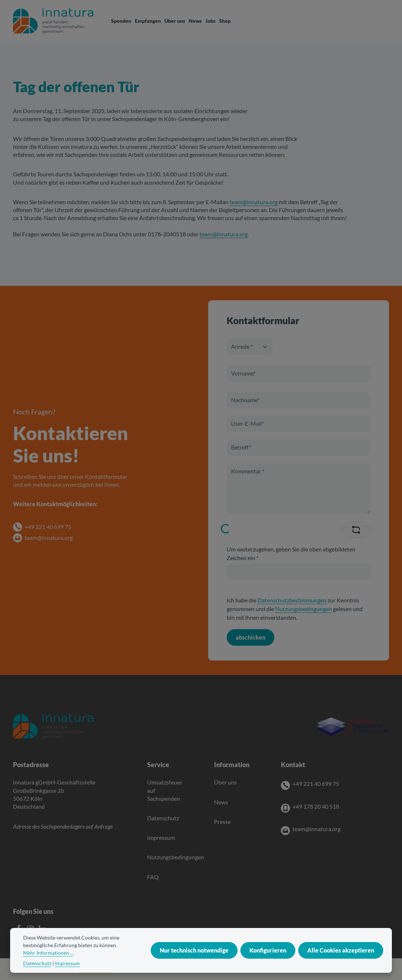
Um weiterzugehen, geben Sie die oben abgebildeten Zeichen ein (291, 553)
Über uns (225, 782)
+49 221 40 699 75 (48, 527)
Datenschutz (163, 818)
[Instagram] (31, 931)
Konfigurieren (268, 964)
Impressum (161, 837)
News (221, 802)
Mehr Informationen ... (48, 967)
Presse (222, 822)
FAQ (153, 877)
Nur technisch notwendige (194, 964)
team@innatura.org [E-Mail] (317, 829)
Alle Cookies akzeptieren (341, 964)
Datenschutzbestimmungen (292, 600)
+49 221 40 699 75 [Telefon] (316, 784)
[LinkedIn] (42, 931)
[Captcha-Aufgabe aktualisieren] (356, 530)
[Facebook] (19, 931)
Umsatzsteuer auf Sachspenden (165, 790)
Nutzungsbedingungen (303, 609)
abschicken (251, 637)
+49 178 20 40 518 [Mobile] (316, 806)
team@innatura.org (254, 202)
